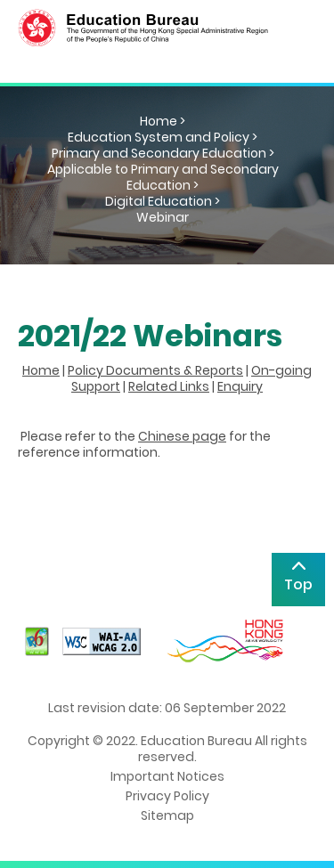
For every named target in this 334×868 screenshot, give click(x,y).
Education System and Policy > (163, 137)
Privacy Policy (167, 796)
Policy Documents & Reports (155, 370)
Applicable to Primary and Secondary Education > (163, 177)
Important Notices (167, 776)
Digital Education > (163, 201)
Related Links (169, 386)
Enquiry (240, 386)
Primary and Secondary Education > (163, 153)
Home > (163, 121)
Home (41, 370)
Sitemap (167, 815)
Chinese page (182, 436)
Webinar (163, 217)
